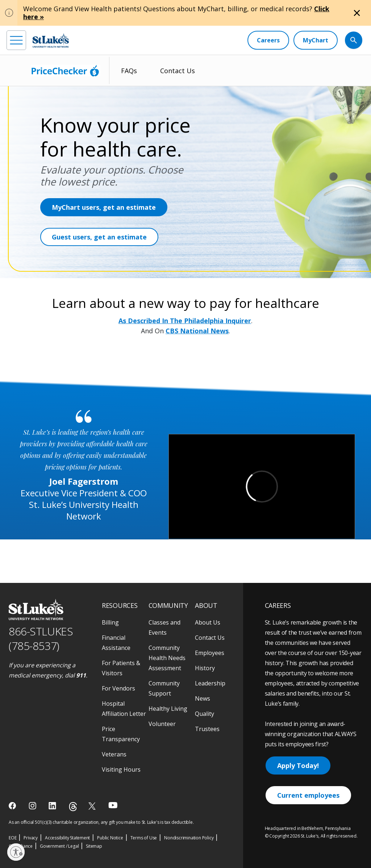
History (205, 668)
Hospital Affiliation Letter (124, 709)
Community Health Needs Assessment (167, 658)
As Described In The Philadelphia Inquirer (185, 321)
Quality (205, 714)
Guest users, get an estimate (99, 237)
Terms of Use (144, 838)
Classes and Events (164, 627)
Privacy (31, 838)
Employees (210, 653)
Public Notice (110, 838)
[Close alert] (357, 13)
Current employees (308, 795)
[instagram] (33, 806)
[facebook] (13, 806)
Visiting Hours (121, 769)
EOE (12, 838)
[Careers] (268, 40)
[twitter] (93, 806)
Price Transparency (121, 734)
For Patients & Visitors (121, 668)
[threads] (73, 807)
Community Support (164, 688)
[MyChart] (316, 40)
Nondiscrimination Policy (189, 838)
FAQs (129, 71)
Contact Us (178, 71)
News (203, 698)
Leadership (210, 683)
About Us (208, 622)
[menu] (16, 40)
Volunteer (162, 724)
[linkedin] (53, 806)
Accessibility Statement (67, 838)
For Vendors (118, 688)
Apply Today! (298, 765)
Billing (110, 622)
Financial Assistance (116, 643)
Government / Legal (59, 846)
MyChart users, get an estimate (104, 207)
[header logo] (51, 40)
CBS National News (197, 331)
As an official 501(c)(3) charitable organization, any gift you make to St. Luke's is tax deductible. (101, 822)
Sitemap (94, 846)
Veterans (114, 754)
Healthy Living (168, 709)
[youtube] (113, 805)
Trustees (207, 729)
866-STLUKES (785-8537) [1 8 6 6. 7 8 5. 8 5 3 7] (41, 639)
